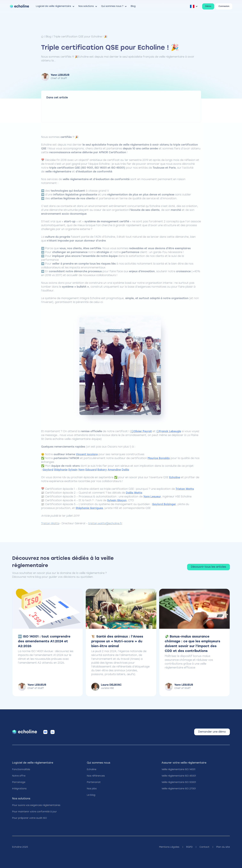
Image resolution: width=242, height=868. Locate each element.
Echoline (92, 770)
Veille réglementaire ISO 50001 (179, 782)
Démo (208, 6)
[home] (19, 6)
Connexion (224, 6)
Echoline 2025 (20, 847)
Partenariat (94, 782)
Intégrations (19, 789)
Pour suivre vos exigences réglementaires (36, 805)
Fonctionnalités (21, 770)
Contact (204, 847)
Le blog (91, 795)
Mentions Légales (169, 847)
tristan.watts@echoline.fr (105, 524)
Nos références (96, 776)
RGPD (189, 847)
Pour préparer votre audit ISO (30, 818)
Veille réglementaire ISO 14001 (178, 770)
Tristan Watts (50, 524)
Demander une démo (212, 732)
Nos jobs (92, 789)
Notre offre (19, 776)
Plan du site (223, 847)
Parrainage (19, 782)
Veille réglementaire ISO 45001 (179, 776)
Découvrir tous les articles (208, 567)
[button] (55, 6)
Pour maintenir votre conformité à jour (34, 812)
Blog (48, 37)
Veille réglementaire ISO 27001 (179, 789)
